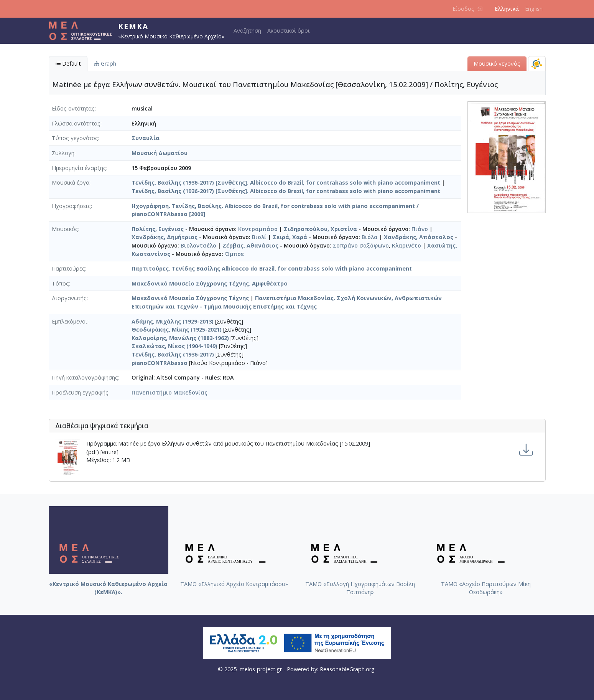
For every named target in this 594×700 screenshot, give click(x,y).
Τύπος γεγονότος (75, 138)
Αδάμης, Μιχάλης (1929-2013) (173, 321)
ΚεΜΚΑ (133, 26)
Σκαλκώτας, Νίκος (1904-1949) (174, 346)
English (534, 9)
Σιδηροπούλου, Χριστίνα (320, 229)
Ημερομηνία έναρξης (79, 168)
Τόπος (60, 283)
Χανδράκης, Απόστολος (419, 237)
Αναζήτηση (247, 31)
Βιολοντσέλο (198, 245)
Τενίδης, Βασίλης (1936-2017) (173, 354)
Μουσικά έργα (71, 182)
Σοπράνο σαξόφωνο (361, 245)
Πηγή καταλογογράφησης (85, 377)
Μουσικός (65, 229)
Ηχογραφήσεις (71, 206)
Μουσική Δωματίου (160, 153)
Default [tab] (68, 64)
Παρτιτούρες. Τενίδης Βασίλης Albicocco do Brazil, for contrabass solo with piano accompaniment (272, 268)
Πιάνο (420, 229)
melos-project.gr (261, 669)
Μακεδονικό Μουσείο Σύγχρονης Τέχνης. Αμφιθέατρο (210, 283)
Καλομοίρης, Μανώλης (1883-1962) (180, 338)
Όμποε (234, 254)
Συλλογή (63, 153)
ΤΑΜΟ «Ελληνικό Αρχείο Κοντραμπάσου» (234, 584)
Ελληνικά (507, 9)
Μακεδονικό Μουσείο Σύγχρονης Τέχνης (190, 298)
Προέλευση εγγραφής (80, 392)
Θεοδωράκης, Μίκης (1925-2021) (177, 329)
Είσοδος (467, 9)
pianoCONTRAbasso (160, 363)
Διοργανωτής (69, 298)
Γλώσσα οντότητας (76, 123)
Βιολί (259, 237)
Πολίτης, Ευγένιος (158, 229)
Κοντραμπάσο (258, 229)
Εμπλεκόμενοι (70, 321)
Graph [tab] (105, 64)
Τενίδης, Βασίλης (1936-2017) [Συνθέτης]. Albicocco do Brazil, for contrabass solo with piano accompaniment (286, 182)
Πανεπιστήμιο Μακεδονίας (169, 392)
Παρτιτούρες (68, 268)
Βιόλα (370, 237)
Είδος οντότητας (73, 108)
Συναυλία (146, 138)
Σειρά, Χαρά (290, 237)
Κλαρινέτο (406, 245)
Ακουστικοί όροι (289, 31)
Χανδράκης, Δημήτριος (165, 237)
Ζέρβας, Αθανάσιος (250, 245)
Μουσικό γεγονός (497, 64)
